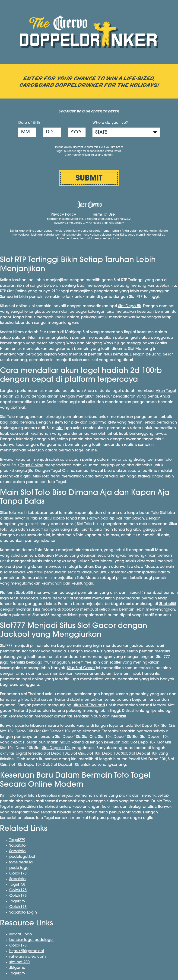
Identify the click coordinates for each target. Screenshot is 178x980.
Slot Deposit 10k (56, 748)
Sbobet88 (168, 604)
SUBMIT (89, 179)
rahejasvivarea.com (28, 957)
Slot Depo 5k (130, 306)
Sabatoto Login (23, 913)
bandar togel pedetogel (31, 940)
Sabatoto (17, 846)
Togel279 (17, 840)
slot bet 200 (19, 962)
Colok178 (18, 874)
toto (59, 428)
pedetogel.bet (22, 857)
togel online (26, 231)
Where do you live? (110, 123)
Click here (71, 155)
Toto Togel (17, 796)
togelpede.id (21, 862)
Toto (155, 513)
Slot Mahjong (140, 349)
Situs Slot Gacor (81, 668)
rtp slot (23, 286)
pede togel (19, 868)
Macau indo (21, 934)
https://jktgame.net (27, 951)
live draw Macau (142, 567)
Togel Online (32, 465)
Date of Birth (29, 123)
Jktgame (17, 968)
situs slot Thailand (89, 705)
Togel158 (17, 885)
